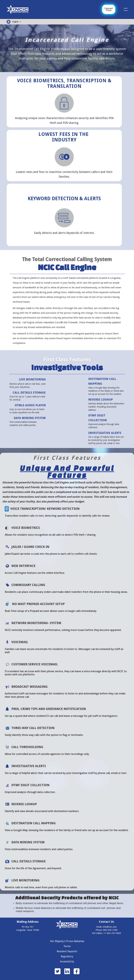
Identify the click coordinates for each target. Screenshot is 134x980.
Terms (67, 946)
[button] (121, 9)
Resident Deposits (67, 951)
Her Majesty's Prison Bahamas (67, 941)
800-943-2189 (110, 930)
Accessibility (67, 962)
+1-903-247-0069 (112, 933)
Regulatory (67, 956)
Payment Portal (109, 9)
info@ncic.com (110, 927)
